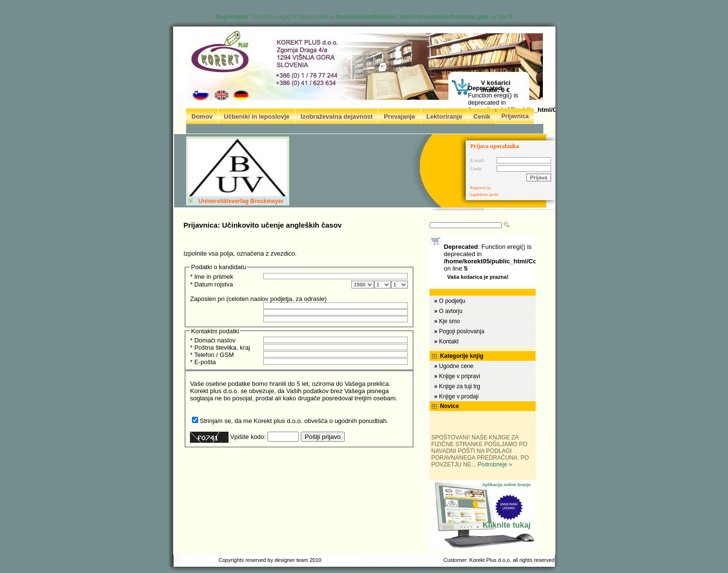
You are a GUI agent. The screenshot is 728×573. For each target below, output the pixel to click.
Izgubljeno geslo (485, 194)
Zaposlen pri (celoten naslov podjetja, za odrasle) (258, 299)
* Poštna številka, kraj (220, 348)
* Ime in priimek (212, 277)
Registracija (480, 188)
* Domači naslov (213, 340)
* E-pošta (203, 362)
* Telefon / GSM (212, 355)
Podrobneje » (495, 464)
